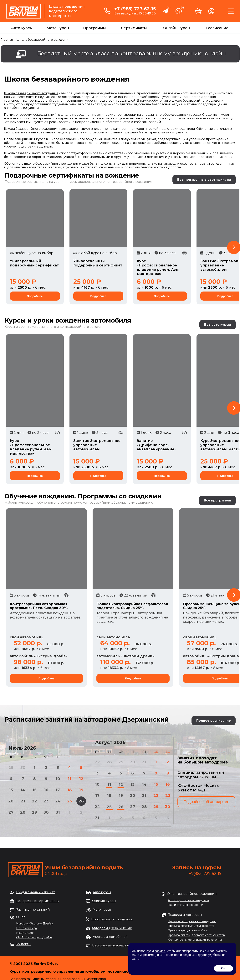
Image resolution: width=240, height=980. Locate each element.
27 (11, 812)
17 (58, 790)
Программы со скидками (112, 919)
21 (23, 801)
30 (46, 812)
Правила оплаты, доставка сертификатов (196, 935)
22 (34, 801)
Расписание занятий (33, 910)
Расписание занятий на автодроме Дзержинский (87, 719)
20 (11, 801)
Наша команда (26, 928)
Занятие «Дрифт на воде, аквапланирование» (157, 445)
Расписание (217, 28)
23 (46, 801)
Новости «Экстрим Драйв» (35, 924)
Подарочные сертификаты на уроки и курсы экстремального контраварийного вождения (79, 182)
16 (46, 790)
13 (11, 790)
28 (23, 812)
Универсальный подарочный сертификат (34, 263)
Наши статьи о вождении (185, 905)
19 (81, 790)
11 (69, 779)
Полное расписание (214, 721)
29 (34, 812)
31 (58, 812)
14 (23, 790)
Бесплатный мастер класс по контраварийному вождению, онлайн (132, 53)
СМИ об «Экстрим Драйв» (34, 937)
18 (70, 790)
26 (81, 801)
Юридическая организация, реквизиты (195, 940)
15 (35, 790)
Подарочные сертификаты (38, 901)
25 (70, 801)
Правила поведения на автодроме (192, 921)
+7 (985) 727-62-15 (135, 9)
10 (58, 779)
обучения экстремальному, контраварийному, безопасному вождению (95, 503)
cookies (160, 951)
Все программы (217, 500)
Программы (94, 28)
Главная (7, 40)
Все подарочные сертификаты (204, 180)
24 (58, 801)
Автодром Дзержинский (112, 928)
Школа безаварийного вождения (31, 93)
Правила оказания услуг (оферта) (191, 926)
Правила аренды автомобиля (188, 930)
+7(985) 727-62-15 (205, 874)
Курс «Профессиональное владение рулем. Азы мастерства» (158, 267)
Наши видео (25, 933)
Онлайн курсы (177, 28)
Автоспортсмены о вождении (188, 900)
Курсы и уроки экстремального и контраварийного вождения (56, 327)
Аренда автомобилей (110, 937)
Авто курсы (22, 28)
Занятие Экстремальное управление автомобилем (97, 445)
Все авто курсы (218, 325)
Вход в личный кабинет (36, 892)
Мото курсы (58, 28)
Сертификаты (134, 28)
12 (81, 779)
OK (223, 968)
